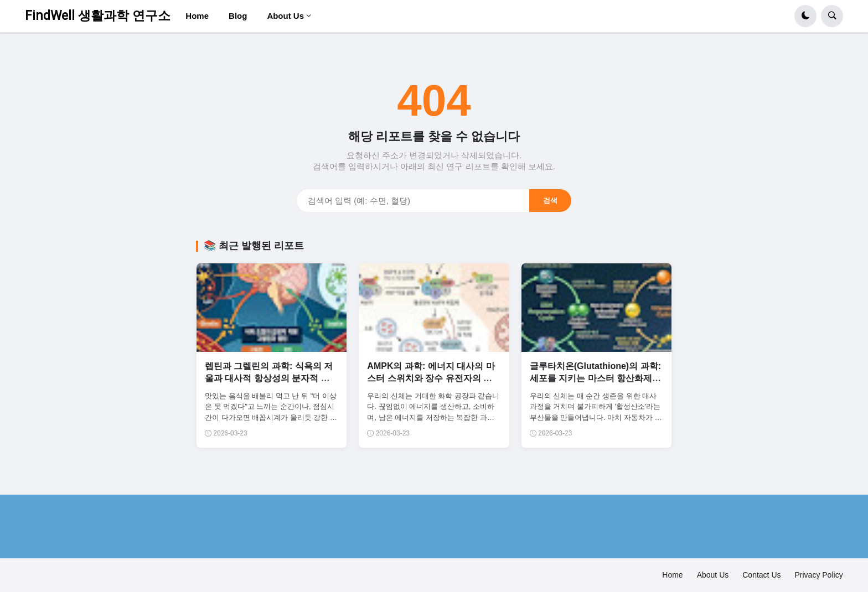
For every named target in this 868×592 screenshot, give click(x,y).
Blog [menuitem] (238, 16)
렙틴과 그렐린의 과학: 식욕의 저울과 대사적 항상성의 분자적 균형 (269, 378)
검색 (550, 201)
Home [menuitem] (197, 16)
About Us (713, 575)
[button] (805, 16)
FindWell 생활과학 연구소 (98, 16)
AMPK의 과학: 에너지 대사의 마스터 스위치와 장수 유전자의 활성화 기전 (431, 378)
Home (672, 575)
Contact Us (761, 575)
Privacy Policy (819, 575)
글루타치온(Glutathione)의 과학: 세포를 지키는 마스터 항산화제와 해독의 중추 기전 (595, 378)
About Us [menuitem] (285, 16)
